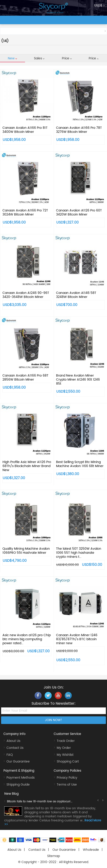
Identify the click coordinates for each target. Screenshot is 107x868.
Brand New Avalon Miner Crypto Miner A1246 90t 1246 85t (78, 380)
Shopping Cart (68, 761)
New (12, 58)
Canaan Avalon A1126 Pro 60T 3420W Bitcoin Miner (79, 212)
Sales (39, 58)
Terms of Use (67, 785)
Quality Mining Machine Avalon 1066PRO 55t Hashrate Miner (26, 551)
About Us (13, 741)
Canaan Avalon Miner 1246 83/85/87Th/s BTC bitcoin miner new (77, 639)
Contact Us (15, 748)
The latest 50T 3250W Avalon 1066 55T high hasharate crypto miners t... (79, 553)
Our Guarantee (18, 761)
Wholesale (91, 850)
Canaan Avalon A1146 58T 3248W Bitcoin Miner (76, 295)
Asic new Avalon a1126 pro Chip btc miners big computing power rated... (27, 639)
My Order (64, 748)
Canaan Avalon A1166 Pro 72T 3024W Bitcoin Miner (25, 212)
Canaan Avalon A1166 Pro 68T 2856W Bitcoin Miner (25, 378)
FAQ (10, 755)
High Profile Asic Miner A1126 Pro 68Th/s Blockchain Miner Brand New (27, 466)
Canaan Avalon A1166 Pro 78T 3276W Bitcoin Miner (79, 130)
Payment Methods (21, 778)
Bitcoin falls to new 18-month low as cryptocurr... (40, 802)
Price (67, 58)
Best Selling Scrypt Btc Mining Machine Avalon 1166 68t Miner (80, 464)
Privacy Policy (67, 778)
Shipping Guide (18, 785)
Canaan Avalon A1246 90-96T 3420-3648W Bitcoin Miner (26, 295)
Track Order (66, 741)
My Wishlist (65, 755)
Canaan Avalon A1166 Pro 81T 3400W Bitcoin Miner (25, 130)
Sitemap (53, 856)
